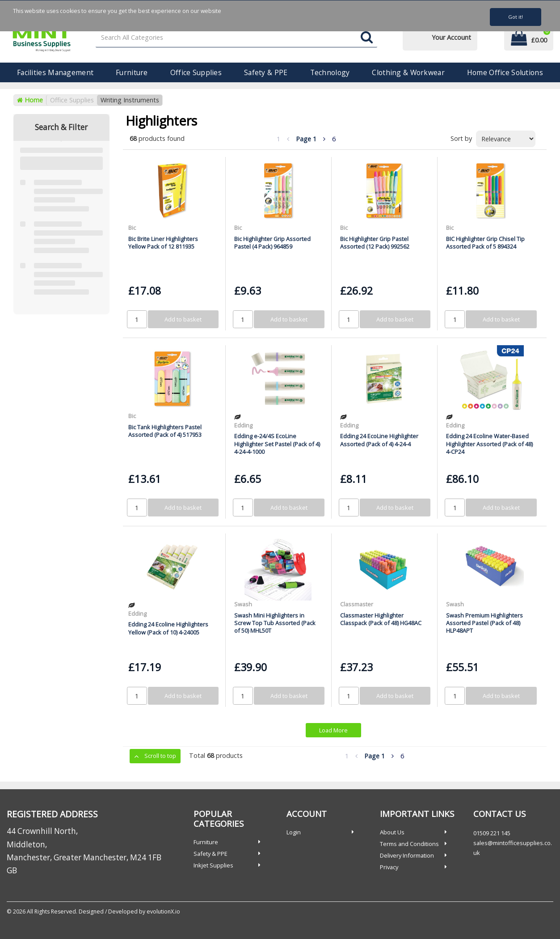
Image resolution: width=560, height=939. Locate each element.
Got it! (516, 17)
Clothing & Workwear (408, 72)
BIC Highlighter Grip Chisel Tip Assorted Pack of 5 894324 (485, 243)
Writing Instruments (130, 100)
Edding (243, 425)
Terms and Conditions (409, 844)
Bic (132, 228)
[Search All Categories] (236, 38)
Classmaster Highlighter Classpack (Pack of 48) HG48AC (381, 619)
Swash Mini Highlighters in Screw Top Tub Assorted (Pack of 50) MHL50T (275, 623)
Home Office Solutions (505, 72)
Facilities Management (55, 72)
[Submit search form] (367, 38)
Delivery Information (407, 855)
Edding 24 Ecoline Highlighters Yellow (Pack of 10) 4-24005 (168, 628)
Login (294, 832)
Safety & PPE (266, 72)
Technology (330, 72)
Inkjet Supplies (213, 865)
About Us (392, 832)
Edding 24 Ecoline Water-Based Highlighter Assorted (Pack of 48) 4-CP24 (489, 444)
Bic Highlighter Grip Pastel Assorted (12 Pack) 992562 (375, 243)
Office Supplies (196, 72)
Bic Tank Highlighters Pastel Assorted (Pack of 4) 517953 (165, 431)
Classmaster (357, 604)
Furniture (132, 72)
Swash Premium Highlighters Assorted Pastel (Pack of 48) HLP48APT (484, 623)
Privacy (389, 867)
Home (30, 100)
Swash (243, 604)
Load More (333, 730)
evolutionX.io (163, 912)
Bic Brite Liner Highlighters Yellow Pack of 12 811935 (163, 243)
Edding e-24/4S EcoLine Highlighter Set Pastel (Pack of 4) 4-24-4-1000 (277, 444)
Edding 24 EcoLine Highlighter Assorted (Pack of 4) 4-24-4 (379, 440)
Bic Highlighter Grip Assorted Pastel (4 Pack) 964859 (272, 243)
